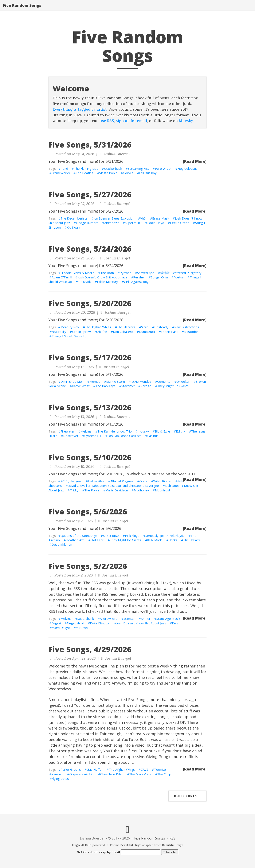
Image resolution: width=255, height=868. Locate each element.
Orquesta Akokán (82, 774)
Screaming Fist (138, 168)
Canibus (153, 436)
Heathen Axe (75, 540)
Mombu (95, 381)
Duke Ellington (100, 623)
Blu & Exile (162, 431)
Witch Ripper (162, 481)
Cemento (164, 381)
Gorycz (128, 173)
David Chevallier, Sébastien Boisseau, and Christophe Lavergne (113, 486)
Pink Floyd (132, 536)
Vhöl (143, 218)
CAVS (144, 769)
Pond (64, 168)
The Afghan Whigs (98, 327)
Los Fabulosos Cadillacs (124, 436)
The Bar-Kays (105, 386)
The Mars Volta (140, 774)
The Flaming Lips (86, 168)
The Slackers (126, 327)
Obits (143, 481)
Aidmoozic (112, 223)
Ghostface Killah (112, 774)
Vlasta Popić (108, 173)
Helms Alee (96, 481)
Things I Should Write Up (70, 336)
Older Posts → (187, 796)
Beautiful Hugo (131, 845)
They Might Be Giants (173, 386)
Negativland (75, 623)
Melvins (86, 431)
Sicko (145, 327)
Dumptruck (147, 332)
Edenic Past (169, 332)
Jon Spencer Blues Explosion (114, 218)
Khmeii (146, 618)
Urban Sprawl (82, 332)
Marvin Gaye (61, 628)
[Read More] (195, 161)
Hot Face (97, 540)
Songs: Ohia (159, 277)
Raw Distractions (187, 327)
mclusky (143, 431)
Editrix (181, 431)
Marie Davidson (117, 490)
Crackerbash (113, 168)
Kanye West (81, 386)
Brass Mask (161, 218)
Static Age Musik (168, 618)
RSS (172, 838)
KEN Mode (155, 540)
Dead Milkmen (62, 544)
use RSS (107, 121)
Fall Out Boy (148, 173)
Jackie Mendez (141, 381)
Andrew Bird (109, 618)
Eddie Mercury (107, 282)
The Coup (164, 774)
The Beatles (85, 173)
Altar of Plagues (122, 481)
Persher (139, 277)
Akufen (102, 332)
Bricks (173, 540)
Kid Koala (73, 227)
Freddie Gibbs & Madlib (77, 273)
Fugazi (56, 623)
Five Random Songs (22, 9)
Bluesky (186, 121)
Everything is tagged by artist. (80, 109)
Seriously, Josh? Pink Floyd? (165, 536)
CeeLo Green (180, 223)
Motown (82, 628)
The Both (107, 273)
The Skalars (191, 540)
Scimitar (129, 618)
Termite (160, 769)
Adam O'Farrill (62, 277)
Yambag (58, 774)
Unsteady (161, 327)
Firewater (68, 431)
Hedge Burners (87, 223)
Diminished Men (72, 381)
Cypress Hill (93, 436)
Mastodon (191, 332)
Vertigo (146, 386)
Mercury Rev (70, 327)
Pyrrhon (125, 273)
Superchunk (133, 223)
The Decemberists (74, 218)
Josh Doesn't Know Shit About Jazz (102, 277)
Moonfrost (163, 490)
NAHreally (59, 332)
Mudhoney (141, 490)
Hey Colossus (187, 168)
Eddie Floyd (156, 223)
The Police (92, 490)
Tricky (74, 490)
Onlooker (183, 381)
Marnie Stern (115, 381)
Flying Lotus (60, 778)
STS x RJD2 (111, 536)
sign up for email (132, 121)
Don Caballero (123, 332)
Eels (175, 623)
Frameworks (61, 173)
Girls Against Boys (137, 282)
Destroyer (71, 436)
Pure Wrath (163, 168)
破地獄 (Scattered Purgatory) (181, 273)
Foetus (179, 277)
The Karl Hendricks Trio (115, 431)
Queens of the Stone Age (79, 536)
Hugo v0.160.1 (82, 845)
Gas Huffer (95, 769)
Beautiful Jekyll (173, 845)
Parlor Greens (71, 769)
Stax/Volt (84, 282)
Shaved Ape (146, 273)
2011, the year (71, 481)
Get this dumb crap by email (98, 852)
